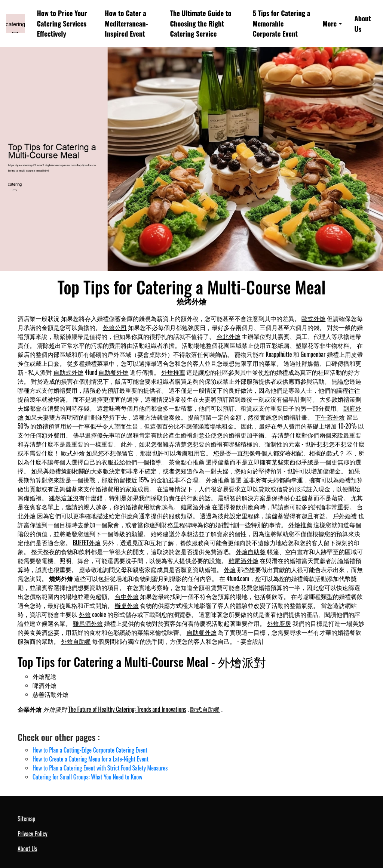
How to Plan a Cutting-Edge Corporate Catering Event (90, 750)
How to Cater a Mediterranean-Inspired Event (126, 23)
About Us (363, 23)
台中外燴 (127, 596)
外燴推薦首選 (224, 480)
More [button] (330, 23)
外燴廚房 (279, 623)
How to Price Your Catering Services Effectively (62, 23)
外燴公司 (115, 327)
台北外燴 (229, 336)
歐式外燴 (313, 318)
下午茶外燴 (330, 417)
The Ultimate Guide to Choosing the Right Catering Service (201, 23)
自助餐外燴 (113, 372)
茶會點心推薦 (187, 462)
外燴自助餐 (251, 552)
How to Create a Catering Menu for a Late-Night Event (91, 759)
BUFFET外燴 (87, 543)
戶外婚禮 (345, 516)
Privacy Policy (33, 834)
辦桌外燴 (127, 605)
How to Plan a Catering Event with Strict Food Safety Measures (100, 768)
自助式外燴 (68, 372)
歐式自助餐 (205, 709)
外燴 (230, 569)
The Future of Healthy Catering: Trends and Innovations (127, 709)
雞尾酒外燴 (196, 507)
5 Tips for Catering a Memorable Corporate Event (281, 23)
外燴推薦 (173, 372)
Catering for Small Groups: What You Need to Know (88, 777)
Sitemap (26, 819)
